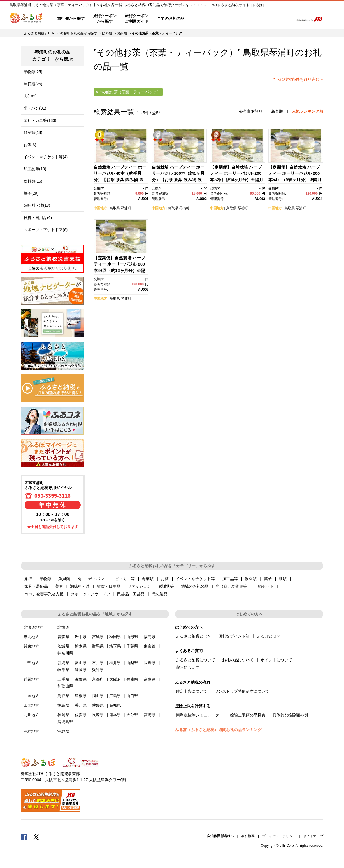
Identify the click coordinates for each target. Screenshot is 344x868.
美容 (59, 586)
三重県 (63, 679)
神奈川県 (65, 653)
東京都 (150, 646)
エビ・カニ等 (123, 579)
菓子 (268, 579)
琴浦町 (282, 53)
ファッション (139, 586)
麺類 (283, 579)
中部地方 (31, 663)
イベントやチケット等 (195, 579)
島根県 (81, 696)
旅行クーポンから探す (105, 18)
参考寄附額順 (251, 111)
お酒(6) (30, 145)
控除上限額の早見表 (248, 715)
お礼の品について (238, 660)
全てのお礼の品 (171, 18)
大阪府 (115, 679)
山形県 (132, 637)
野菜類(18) (33, 132)
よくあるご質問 (231, 19)
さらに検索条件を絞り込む (296, 79)
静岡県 (81, 670)
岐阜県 (63, 670)
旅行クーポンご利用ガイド (137, 18)
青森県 (63, 637)
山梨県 (132, 663)
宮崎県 (150, 715)
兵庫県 (132, 679)
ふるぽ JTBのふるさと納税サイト (26, 19)
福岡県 (63, 715)
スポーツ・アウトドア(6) (46, 230)
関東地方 (31, 646)
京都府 (98, 679)
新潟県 (63, 663)
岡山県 (98, 696)
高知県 (115, 705)
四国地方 (31, 705)
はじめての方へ (205, 19)
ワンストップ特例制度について (242, 691)
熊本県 (115, 715)
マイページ (252, 19)
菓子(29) (31, 193)
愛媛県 (98, 705)
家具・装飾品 (36, 586)
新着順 (277, 111)
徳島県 (63, 705)
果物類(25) (33, 72)
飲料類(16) (33, 181)
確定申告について (192, 691)
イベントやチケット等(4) (46, 157)
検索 (286, 19)
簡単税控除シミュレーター (199, 715)
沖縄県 (63, 731)
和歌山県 (65, 686)
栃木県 (81, 646)
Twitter (36, 837)
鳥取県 (115, 208)
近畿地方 (31, 679)
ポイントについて (276, 660)
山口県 (132, 696)
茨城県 (63, 646)
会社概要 (248, 836)
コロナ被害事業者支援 (44, 594)
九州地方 (31, 715)
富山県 (81, 663)
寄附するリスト (270, 19)
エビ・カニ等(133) (40, 120)
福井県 (115, 663)
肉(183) (30, 96)
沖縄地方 (31, 731)
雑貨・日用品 (109, 586)
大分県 (132, 715)
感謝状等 (166, 586)
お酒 (165, 579)
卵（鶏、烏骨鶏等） (233, 586)
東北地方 (31, 637)
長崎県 (98, 715)
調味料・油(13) (37, 205)
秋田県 (115, 637)
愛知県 (98, 670)
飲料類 (107, 33)
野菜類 (148, 579)
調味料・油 (80, 586)
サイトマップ (313, 836)
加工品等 (230, 579)
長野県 (150, 663)
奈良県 (150, 679)
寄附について (188, 667)
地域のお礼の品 (195, 586)
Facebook (24, 837)
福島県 (150, 637)
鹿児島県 (65, 722)
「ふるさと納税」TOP (38, 33)
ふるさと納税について (196, 660)
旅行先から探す (71, 18)
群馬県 (98, 646)
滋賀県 (81, 679)
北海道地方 (33, 627)
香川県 (81, 705)
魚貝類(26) (33, 84)
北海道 (63, 627)
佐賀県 (81, 715)
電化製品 (160, 594)
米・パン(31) (35, 108)
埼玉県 (115, 646)
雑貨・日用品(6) (38, 218)
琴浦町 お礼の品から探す (78, 33)
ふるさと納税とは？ (194, 636)
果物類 (45, 579)
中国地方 (100, 208)
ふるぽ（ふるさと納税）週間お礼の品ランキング (218, 730)
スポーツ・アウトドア (90, 594)
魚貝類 (64, 579)
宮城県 (98, 637)
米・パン (96, 579)
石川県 (98, 663)
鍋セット (266, 586)
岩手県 (81, 637)
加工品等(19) (35, 169)
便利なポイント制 (234, 636)
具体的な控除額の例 (290, 715)
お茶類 (122, 33)
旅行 (28, 579)
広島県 (115, 696)
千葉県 (132, 646)
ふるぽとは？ (269, 636)
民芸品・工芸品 (131, 594)
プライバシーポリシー (279, 836)
